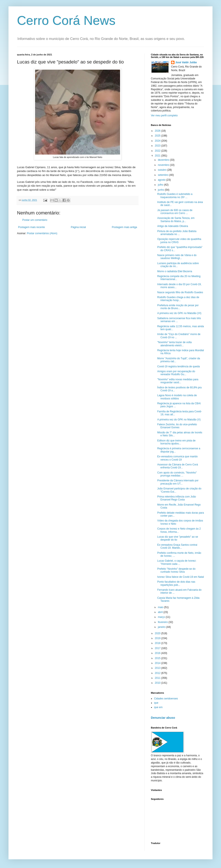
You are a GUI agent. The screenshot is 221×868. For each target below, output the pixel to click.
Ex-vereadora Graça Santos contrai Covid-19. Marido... (177, 546)
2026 (158, 131)
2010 (158, 683)
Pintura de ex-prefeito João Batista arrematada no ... (177, 233)
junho (161, 190)
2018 (158, 643)
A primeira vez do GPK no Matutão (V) (179, 420)
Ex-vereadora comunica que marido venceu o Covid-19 (177, 458)
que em (158, 707)
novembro (164, 165)
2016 (158, 653)
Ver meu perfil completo (164, 116)
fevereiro (163, 622)
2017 (158, 648)
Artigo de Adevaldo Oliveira (173, 226)
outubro (163, 170)
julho (161, 185)
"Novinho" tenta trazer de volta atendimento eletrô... (174, 344)
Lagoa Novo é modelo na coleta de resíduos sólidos (177, 397)
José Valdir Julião (186, 62)
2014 (158, 663)
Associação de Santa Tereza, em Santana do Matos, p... (176, 220)
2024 (158, 141)
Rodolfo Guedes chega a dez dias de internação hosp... (178, 299)
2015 (158, 658)
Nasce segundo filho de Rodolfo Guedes (180, 292)
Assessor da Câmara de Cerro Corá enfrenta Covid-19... (178, 466)
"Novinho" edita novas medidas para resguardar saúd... (178, 381)
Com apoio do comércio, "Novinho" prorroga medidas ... (177, 474)
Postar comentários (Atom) (42, 233)
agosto (162, 180)
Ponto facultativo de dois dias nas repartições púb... (176, 583)
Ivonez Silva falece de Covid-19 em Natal (181, 577)
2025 (158, 136)
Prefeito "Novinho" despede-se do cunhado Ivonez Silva (176, 570)
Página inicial (78, 227)
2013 (158, 668)
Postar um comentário (35, 220)
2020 (158, 633)
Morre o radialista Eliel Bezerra (175, 271)
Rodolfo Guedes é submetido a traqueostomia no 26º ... (175, 196)
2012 (158, 673)
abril (161, 612)
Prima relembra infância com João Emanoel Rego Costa (177, 498)
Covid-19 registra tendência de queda (178, 366)
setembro (164, 175)
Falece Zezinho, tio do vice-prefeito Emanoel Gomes (177, 426)
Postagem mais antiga (124, 227)
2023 (158, 146)
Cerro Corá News (66, 20)
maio (161, 607)
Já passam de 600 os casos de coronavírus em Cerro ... (175, 212)
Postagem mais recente (31, 227)
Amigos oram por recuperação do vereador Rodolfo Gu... (176, 373)
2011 (158, 678)
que (156, 703)
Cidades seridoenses (166, 699)
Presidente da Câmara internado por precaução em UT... (178, 482)
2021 (158, 156)
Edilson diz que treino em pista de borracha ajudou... (176, 442)
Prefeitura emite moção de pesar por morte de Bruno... (178, 307)
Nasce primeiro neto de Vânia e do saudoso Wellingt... (177, 257)
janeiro (162, 627)
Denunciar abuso (163, 718)
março (162, 617)
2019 (158, 638)
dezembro (164, 160)
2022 (158, 151)
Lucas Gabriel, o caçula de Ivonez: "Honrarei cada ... (177, 562)
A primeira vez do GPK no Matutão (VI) (179, 313)
